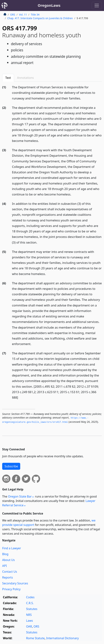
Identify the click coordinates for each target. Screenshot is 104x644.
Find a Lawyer (12, 548)
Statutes (32, 609)
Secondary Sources (15, 583)
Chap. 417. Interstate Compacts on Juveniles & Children (40, 18)
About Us (8, 560)
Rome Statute (35, 638)
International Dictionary (62, 638)
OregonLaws (49, 5)
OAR (29, 626)
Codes (30, 597)
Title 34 (35, 15)
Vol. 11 (23, 15)
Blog (5, 554)
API (4, 566)
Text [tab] (8, 78)
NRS (29, 615)
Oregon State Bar (20, 496)
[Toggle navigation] (97, 5)
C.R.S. (30, 603)
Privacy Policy (11, 589)
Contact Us (10, 572)
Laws (30, 621)
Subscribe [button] (11, 466)
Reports (8, 577)
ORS (13, 15)
